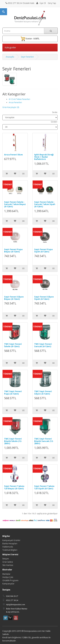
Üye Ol (43, 3)
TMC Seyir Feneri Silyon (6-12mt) (43, 392)
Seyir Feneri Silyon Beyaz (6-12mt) (14, 298)
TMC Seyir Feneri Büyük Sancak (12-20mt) (44, 441)
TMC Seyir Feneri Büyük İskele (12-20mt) (13, 441)
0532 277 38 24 (14, 3)
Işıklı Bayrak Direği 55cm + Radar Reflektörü (44, 157)
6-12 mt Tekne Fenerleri (19, 99)
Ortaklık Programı (10, 580)
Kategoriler (10, 47)
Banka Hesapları (10, 544)
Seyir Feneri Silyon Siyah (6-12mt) (44, 298)
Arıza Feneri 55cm (13, 155)
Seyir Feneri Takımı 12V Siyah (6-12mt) (44, 487)
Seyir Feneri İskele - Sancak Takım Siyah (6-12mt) (45, 204)
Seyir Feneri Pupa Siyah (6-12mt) (43, 250)
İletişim (6, 559)
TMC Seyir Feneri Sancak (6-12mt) (43, 345)
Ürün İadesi (8, 562)
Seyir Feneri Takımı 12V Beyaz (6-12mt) (14, 487)
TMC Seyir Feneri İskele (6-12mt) (13, 345)
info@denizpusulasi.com (16, 605)
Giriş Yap (52, 3)
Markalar (6, 574)
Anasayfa (10, 57)
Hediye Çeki (8, 577)
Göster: (54, 122)
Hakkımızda (8, 547)
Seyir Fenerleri (27, 57)
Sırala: (55, 112)
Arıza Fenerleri (15, 102)
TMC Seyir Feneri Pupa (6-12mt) (13, 392)
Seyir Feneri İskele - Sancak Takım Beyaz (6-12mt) (15, 204)
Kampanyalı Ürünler (11, 540)
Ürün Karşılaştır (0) (11, 107)
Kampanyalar (8, 584)
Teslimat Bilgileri (10, 550)
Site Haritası (8, 565)
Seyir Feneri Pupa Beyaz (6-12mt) (13, 250)
